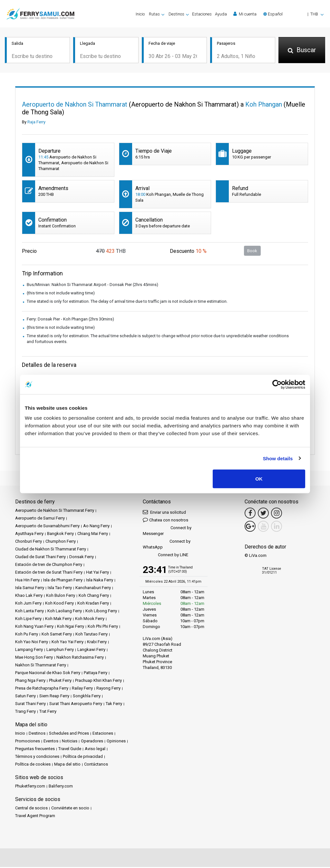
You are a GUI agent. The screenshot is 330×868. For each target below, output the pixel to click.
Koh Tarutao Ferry (92, 635)
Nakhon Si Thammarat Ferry (41, 666)
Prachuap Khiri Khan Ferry (98, 681)
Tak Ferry (114, 705)
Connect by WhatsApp (167, 545)
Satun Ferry (25, 697)
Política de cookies (33, 765)
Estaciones (202, 14)
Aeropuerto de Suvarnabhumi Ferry (47, 527)
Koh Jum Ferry (28, 604)
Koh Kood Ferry (59, 604)
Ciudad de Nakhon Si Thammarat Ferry (51, 550)
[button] (293, 14)
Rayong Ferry (108, 689)
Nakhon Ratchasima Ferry (80, 658)
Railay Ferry (82, 689)
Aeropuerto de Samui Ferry (40, 519)
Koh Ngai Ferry (71, 627)
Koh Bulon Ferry (61, 596)
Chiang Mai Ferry (93, 534)
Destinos (37, 734)
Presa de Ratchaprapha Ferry (42, 689)
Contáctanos (96, 765)
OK (259, 479)
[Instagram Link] (277, 514)
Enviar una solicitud (164, 513)
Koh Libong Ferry (101, 612)
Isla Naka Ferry (100, 581)
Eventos (51, 742)
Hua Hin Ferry (27, 581)
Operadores (92, 742)
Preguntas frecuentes (35, 750)
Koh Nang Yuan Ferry (34, 627)
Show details (278, 458)
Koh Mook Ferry (90, 620)
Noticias (70, 742)
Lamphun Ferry (60, 650)
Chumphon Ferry (61, 542)
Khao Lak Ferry (29, 596)
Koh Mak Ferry (58, 620)
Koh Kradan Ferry (93, 604)
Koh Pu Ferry (27, 635)
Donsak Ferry (82, 558)
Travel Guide (70, 750)
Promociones (28, 742)
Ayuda (221, 14)
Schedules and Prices (69, 734)
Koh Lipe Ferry (28, 620)
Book (252, 251)
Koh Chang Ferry (94, 596)
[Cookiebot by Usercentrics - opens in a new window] (277, 384)
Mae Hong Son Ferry (34, 658)
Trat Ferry (48, 712)
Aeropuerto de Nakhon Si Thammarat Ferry (55, 511)
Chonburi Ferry (29, 542)
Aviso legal (95, 750)
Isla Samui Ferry (30, 589)
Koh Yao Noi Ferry (32, 643)
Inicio (140, 14)
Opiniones (116, 742)
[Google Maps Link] (250, 527)
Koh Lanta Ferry (29, 612)
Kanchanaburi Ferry (93, 589)
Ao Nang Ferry (96, 527)
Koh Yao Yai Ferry (68, 643)
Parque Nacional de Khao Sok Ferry (48, 674)
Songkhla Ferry (87, 697)
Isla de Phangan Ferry (63, 581)
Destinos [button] (176, 14)
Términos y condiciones (37, 757)
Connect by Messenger (167, 532)
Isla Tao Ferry (60, 589)
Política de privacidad (83, 757)
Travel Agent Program (35, 817)
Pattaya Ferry (96, 674)
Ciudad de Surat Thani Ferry (40, 558)
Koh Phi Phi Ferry (103, 627)
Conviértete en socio (70, 809)
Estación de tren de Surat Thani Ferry (49, 573)
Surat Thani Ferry (30, 705)
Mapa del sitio (67, 765)
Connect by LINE (165, 556)
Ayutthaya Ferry (29, 534)
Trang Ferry (25, 712)
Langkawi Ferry (91, 650)
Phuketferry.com (30, 787)
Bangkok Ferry (60, 534)
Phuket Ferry (60, 681)
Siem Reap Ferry (54, 697)
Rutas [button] (154, 14)
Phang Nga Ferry (30, 681)
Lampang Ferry (29, 650)
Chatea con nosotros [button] (165, 521)
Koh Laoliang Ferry (65, 612)
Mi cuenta (245, 14)
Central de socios (31, 809)
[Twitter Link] (263, 514)
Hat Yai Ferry (97, 573)
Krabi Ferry (97, 643)
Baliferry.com (61, 787)
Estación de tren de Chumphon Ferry (49, 565)
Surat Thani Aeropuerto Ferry (76, 705)
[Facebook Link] (250, 514)
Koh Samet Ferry (57, 635)
